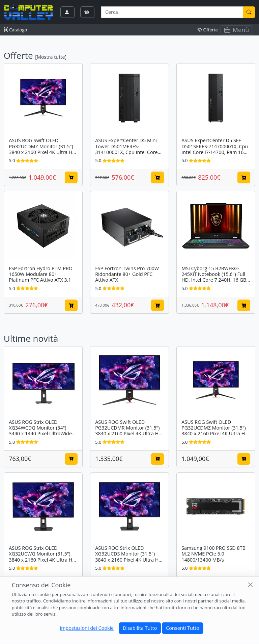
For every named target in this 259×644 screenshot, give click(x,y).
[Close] (250, 585)
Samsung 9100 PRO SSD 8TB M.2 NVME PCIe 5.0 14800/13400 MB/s (213, 554)
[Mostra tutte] (51, 57)
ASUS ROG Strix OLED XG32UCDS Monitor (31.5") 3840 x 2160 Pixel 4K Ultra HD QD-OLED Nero (129, 557)
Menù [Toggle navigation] (237, 30)
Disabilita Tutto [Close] (140, 628)
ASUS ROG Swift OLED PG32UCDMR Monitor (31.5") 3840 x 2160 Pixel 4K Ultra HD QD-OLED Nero (129, 431)
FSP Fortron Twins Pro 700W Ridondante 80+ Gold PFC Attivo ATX (127, 274)
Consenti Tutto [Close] (182, 628)
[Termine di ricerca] (172, 12)
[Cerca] (249, 12)
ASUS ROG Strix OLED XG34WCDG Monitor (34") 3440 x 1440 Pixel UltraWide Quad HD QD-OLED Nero (40, 431)
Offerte (208, 30)
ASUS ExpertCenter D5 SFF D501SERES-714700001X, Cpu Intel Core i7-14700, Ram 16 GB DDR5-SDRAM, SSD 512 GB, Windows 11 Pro (215, 152)
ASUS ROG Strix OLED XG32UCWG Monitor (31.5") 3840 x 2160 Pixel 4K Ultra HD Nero (42, 557)
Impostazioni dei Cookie (87, 628)
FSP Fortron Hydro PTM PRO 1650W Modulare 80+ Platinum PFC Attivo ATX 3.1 (41, 274)
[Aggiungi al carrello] (71, 177)
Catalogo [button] (15, 30)
